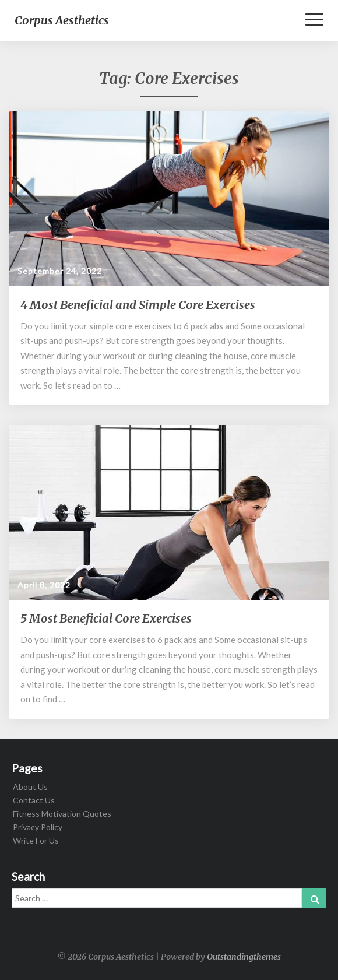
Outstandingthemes (244, 957)
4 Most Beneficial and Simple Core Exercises (138, 305)
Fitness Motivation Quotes (62, 814)
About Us (30, 787)
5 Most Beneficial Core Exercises (106, 618)
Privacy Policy (38, 827)
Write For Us (36, 840)
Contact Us (34, 800)
